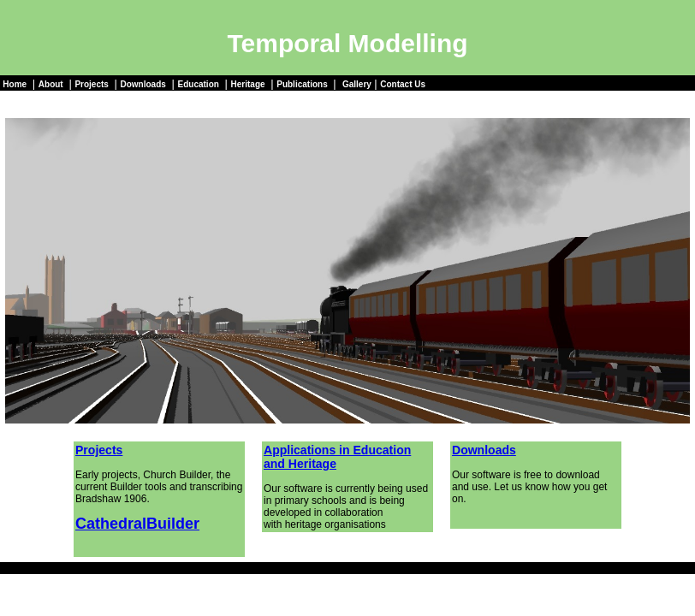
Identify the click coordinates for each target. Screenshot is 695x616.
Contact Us (403, 84)
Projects (91, 84)
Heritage (248, 84)
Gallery (357, 84)
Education (199, 84)
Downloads (143, 84)
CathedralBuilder (137, 524)
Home (15, 84)
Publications (302, 84)
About (51, 84)
